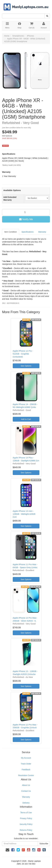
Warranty (42, 232)
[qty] (26, 212)
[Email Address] (20, 844)
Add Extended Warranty (10, 199)
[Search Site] (47, 16)
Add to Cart (26, 419)
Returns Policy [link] (26, 830)
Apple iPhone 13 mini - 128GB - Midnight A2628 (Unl (24, 514)
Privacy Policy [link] (26, 818)
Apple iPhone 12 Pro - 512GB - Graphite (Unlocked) (23, 354)
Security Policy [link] (26, 824)
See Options (26, 366)
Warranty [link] (26, 797)
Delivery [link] (26, 803)
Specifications (27, 232)
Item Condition (11, 232)
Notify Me (26, 219)
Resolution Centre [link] (26, 775)
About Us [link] (26, 785)
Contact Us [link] (26, 791)
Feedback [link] (26, 770)
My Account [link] (26, 758)
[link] (13, 850)
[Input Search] (23, 16)
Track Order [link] (26, 764)
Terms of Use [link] (26, 813)
